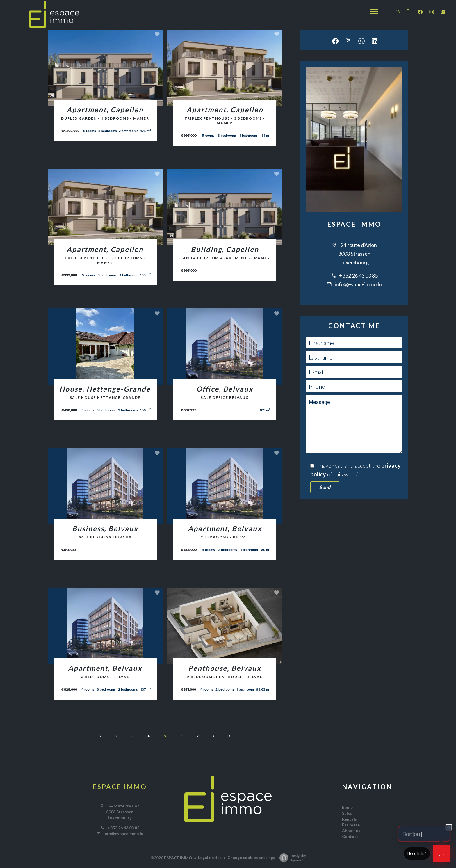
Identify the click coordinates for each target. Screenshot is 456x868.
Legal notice (210, 857)
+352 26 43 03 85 (358, 275)
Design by (291, 858)
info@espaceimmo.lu (358, 284)
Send (325, 487)
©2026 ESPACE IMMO (171, 858)
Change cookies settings (251, 857)
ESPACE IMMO (354, 224)
